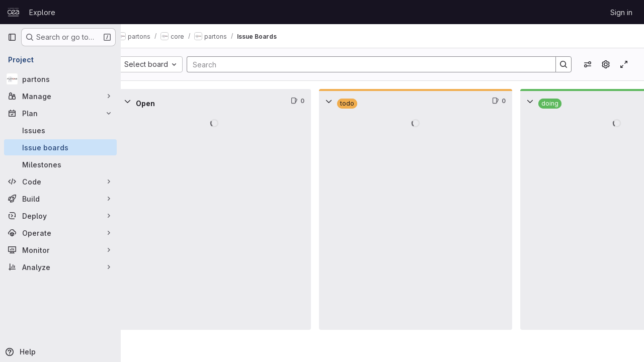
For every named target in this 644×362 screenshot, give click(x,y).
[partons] (60, 79)
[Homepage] (13, 12)
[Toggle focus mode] (624, 64)
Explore (42, 12)
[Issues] (60, 130)
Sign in (621, 12)
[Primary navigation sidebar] (12, 37)
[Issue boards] (60, 147)
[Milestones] (60, 164)
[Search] (374, 64)
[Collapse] (143, 101)
